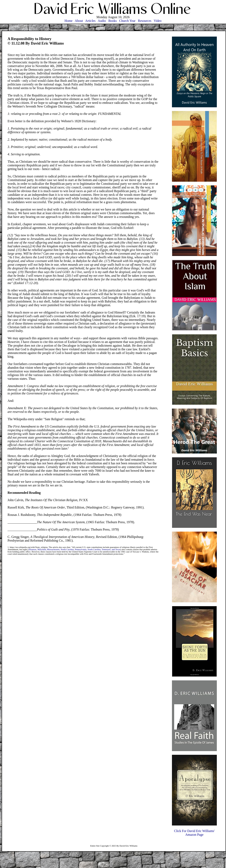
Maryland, (42, 549)
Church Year (127, 21)
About (79, 21)
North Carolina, (68, 549)
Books (112, 21)
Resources (145, 21)
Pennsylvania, (81, 549)
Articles (90, 21)
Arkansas (32, 549)
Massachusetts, (54, 549)
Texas (118, 549)
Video (158, 21)
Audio (102, 21)
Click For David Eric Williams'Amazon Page (194, 833)
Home (68, 21)
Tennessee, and (109, 549)
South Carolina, (95, 549)
